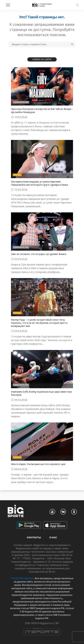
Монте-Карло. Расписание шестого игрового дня (38, 464)
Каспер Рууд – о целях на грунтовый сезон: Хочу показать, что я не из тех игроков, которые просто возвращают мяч (39, 323)
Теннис (17, 175)
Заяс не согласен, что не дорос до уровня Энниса (39, 254)
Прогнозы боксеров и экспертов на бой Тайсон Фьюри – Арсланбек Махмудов (42, 111)
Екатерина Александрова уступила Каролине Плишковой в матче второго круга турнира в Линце (40, 183)
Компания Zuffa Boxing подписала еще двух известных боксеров (41, 393)
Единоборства (21, 102)
